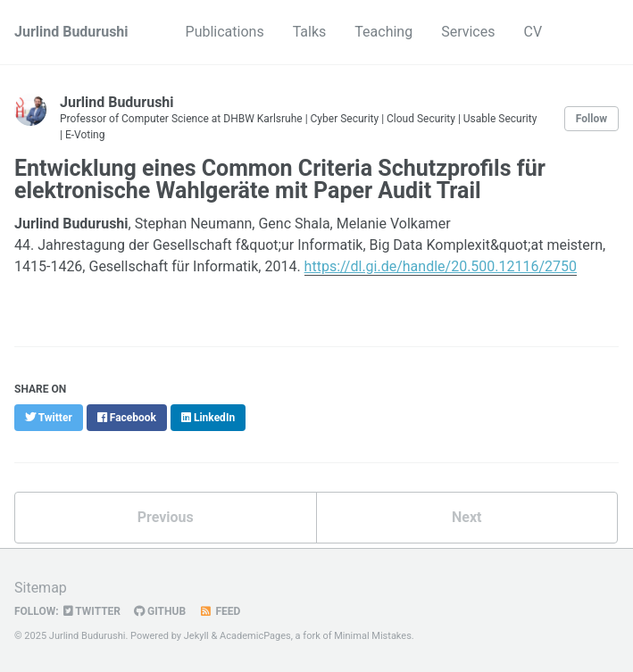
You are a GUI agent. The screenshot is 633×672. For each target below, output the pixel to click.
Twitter (92, 611)
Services (468, 32)
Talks (310, 32)
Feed (220, 611)
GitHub (160, 611)
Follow (591, 119)
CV (533, 32)
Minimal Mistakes (373, 636)
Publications (225, 32)
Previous (166, 517)
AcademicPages (255, 636)
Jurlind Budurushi (71, 32)
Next (466, 517)
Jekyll (196, 636)
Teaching (383, 32)
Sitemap (41, 588)
